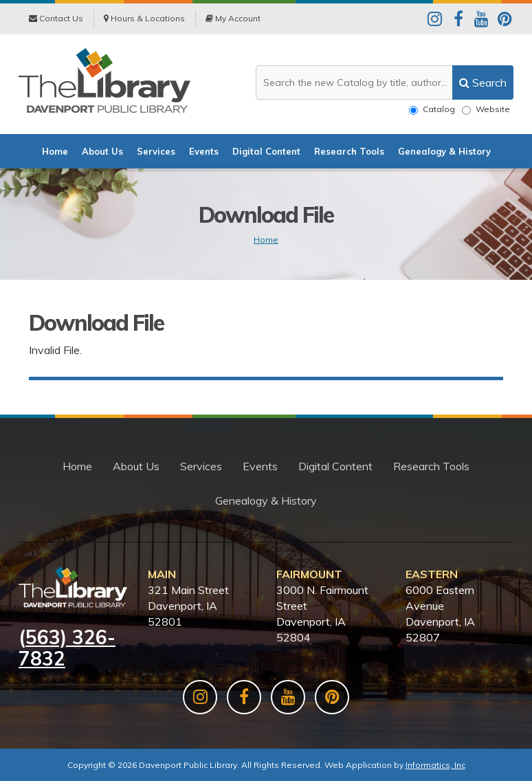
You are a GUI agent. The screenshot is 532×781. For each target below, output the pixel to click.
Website (486, 109)
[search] (483, 82)
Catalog (432, 109)
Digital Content (266, 151)
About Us (102, 151)
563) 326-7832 (67, 648)
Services (156, 151)
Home (55, 151)
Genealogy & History (444, 151)
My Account (233, 18)
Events (204, 151)
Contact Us (56, 18)
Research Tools (349, 151)
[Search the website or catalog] (385, 82)
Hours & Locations (144, 18)
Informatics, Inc (435, 765)
